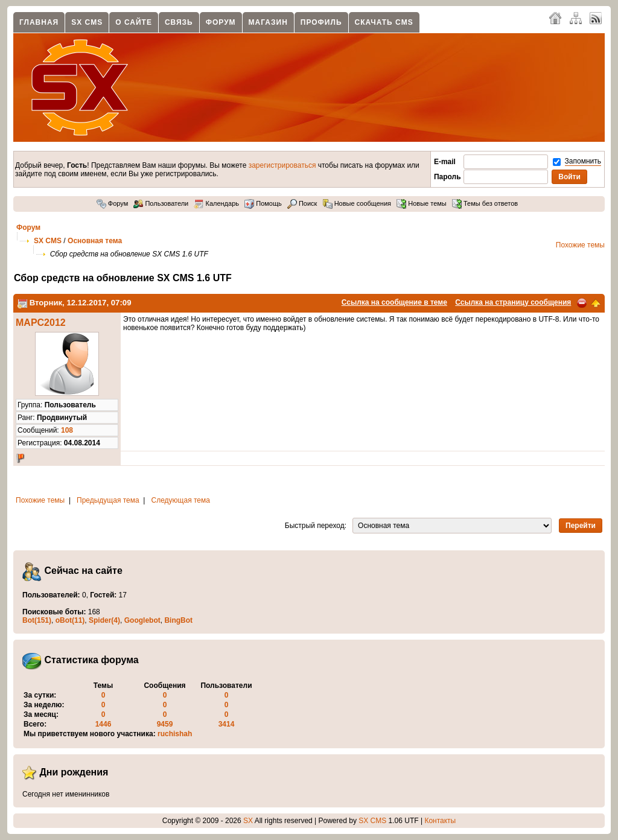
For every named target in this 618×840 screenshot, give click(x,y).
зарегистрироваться (282, 165)
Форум (221, 22)
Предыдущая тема (108, 500)
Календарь (216, 203)
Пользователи (161, 203)
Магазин (268, 22)
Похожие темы (580, 245)
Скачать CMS (384, 22)
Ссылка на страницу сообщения (513, 302)
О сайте (134, 22)
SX (248, 821)
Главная (39, 22)
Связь (179, 22)
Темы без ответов (485, 203)
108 (67, 430)
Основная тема (95, 241)
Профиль (321, 22)
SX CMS (87, 22)
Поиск (302, 203)
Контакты (440, 821)
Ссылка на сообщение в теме (394, 302)
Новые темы (422, 203)
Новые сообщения (357, 203)
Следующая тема (181, 500)
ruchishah (175, 734)
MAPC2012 (41, 323)
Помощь (263, 203)
